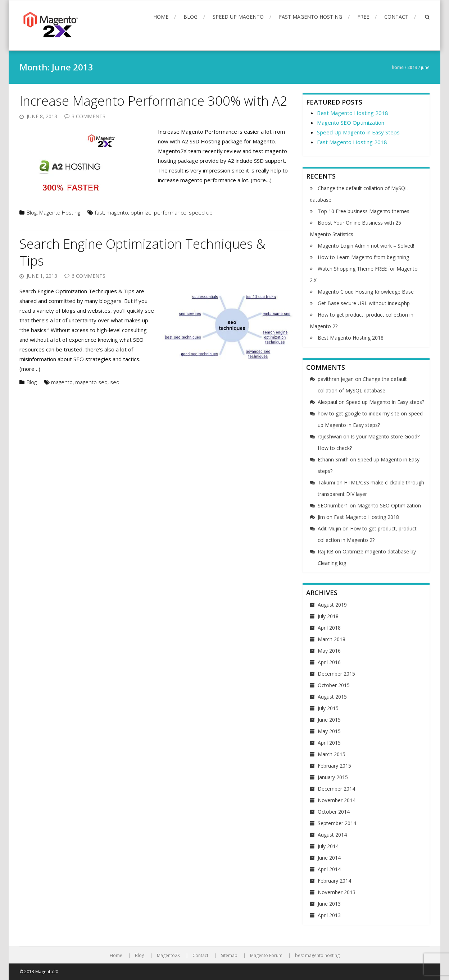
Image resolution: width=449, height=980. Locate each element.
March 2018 (332, 639)
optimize (141, 212)
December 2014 (336, 789)
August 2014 (332, 835)
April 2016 (329, 662)
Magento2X (168, 956)
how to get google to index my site (359, 413)
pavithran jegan (336, 379)
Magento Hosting (60, 212)
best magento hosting (317, 956)
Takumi (326, 482)
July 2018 (328, 616)
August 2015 (332, 697)
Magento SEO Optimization (351, 123)
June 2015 (329, 720)
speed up (201, 212)
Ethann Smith (333, 459)
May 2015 (329, 731)
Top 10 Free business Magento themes (364, 211)
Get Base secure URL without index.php (364, 303)
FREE (363, 17)
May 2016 (329, 651)
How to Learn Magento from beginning (363, 257)
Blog (191, 17)
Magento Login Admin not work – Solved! (366, 246)
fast (99, 212)
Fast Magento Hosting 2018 (352, 142)
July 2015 (328, 708)
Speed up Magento (238, 17)
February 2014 (334, 881)
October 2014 (334, 812)
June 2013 (329, 904)
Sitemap (229, 956)
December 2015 (336, 674)
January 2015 (333, 777)
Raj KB (326, 551)
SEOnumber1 (333, 505)
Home (161, 17)
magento (117, 212)
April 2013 (329, 915)
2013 (412, 67)
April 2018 (329, 628)
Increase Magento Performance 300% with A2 (153, 101)
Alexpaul (327, 402)
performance (170, 212)
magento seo (91, 382)
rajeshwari (330, 436)
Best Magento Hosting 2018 (353, 113)
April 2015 (329, 743)
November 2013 (337, 892)
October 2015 (334, 685)
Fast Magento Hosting (310, 17)
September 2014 (337, 823)
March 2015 (332, 754)
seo (115, 382)
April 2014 (329, 869)
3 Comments (89, 116)
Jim (321, 517)
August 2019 (332, 605)
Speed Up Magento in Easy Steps (358, 132)
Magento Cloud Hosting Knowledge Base (366, 292)
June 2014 (329, 858)
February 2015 (334, 766)
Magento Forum (266, 956)
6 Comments (89, 276)
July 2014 (328, 846)
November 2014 (337, 800)
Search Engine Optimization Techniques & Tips (142, 252)
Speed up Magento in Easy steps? (385, 402)
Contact (396, 17)
